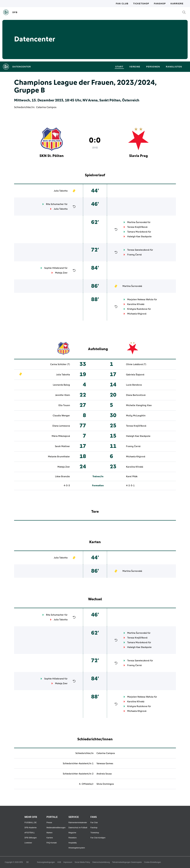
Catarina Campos (46, 107)
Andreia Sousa (104, 774)
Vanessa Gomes (105, 763)
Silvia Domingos (105, 784)
